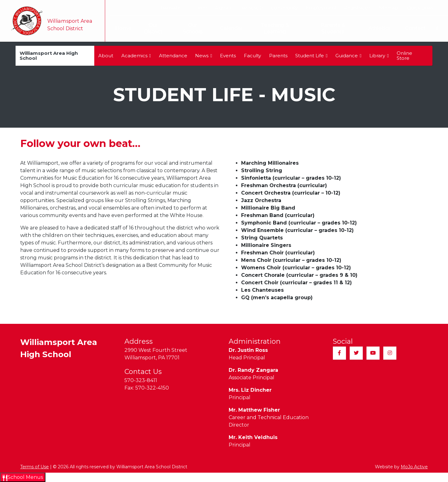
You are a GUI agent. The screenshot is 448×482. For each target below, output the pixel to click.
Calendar (229, 28)
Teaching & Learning (280, 28)
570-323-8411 (141, 380)
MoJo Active (414, 467)
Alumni (223, 8)
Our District (154, 28)
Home (119, 28)
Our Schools (194, 28)
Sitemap (389, 8)
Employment (321, 8)
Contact (415, 28)
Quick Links (423, 8)
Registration (358, 8)
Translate (173, 8)
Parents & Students (339, 28)
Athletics (382, 28)
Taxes (201, 8)
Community (285, 8)
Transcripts (251, 8)
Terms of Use (35, 467)
